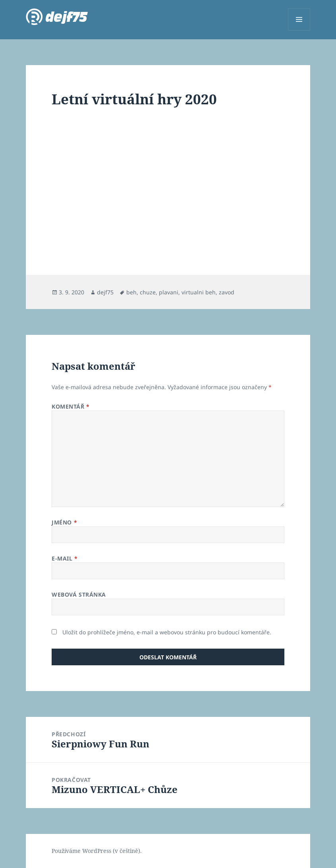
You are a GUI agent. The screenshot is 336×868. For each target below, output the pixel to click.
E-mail (65, 558)
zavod (227, 292)
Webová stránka (79, 594)
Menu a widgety (299, 30)
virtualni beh (199, 292)
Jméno (64, 522)
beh (131, 292)
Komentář (71, 406)
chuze (148, 292)
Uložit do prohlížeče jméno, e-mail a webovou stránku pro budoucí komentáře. (167, 632)
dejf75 (105, 292)
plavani (169, 292)
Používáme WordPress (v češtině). (97, 851)
